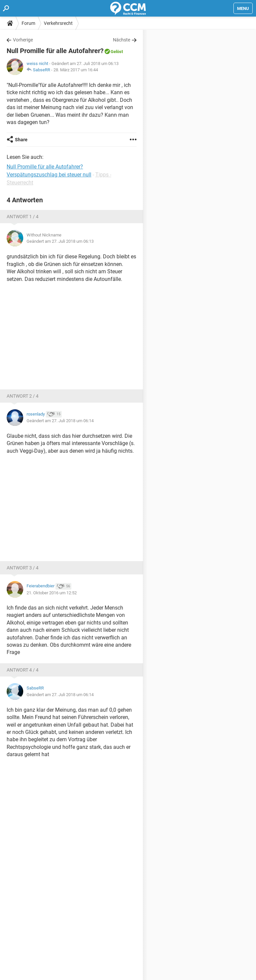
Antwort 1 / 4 (23, 217)
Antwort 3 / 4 (23, 568)
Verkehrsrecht (58, 23)
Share (21, 140)
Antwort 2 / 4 (23, 396)
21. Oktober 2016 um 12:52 (52, 593)
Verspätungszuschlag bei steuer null (49, 175)
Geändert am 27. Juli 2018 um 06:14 (60, 421)
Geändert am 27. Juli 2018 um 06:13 (60, 241)
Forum (28, 23)
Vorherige (23, 40)
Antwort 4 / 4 (23, 670)
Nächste (122, 40)
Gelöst (117, 52)
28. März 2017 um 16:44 (76, 70)
